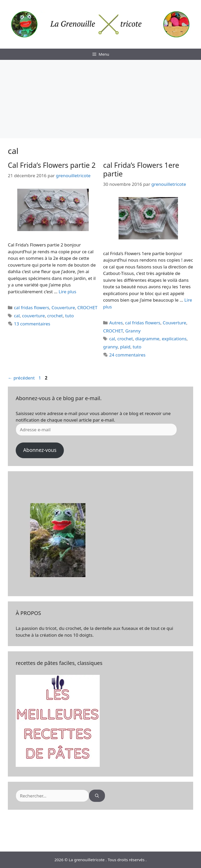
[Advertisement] (100, 99)
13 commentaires (32, 324)
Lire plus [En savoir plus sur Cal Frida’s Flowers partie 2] (67, 292)
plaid (125, 347)
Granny (133, 331)
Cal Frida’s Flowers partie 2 (52, 165)
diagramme (147, 339)
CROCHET (87, 307)
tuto (69, 316)
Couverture (63, 307)
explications (174, 339)
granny (110, 347)
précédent (21, 378)
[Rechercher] (97, 796)
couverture (33, 316)
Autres (116, 323)
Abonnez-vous (40, 450)
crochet (55, 316)
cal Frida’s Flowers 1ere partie (141, 169)
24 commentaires (127, 355)
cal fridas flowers (32, 307)
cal (17, 316)
